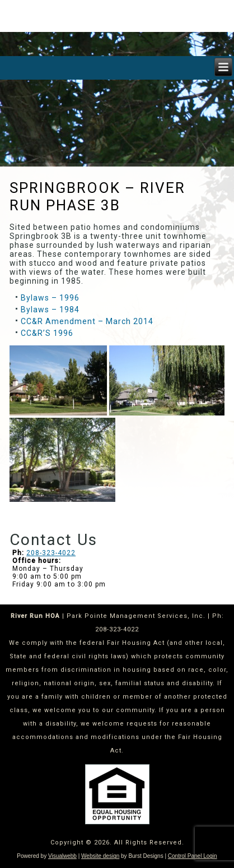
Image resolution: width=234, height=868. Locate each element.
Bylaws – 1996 (50, 298)
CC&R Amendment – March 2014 (87, 321)
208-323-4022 (51, 553)
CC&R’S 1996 (47, 333)
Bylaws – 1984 (50, 310)
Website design (100, 856)
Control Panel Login (193, 856)
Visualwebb (62, 856)
